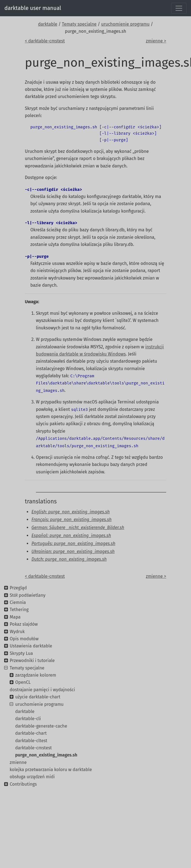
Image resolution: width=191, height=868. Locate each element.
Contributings (23, 784)
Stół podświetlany (27, 595)
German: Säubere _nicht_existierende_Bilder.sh (78, 527)
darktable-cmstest (34, 748)
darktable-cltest (31, 741)
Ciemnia (18, 602)
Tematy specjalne (79, 24)
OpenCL (23, 682)
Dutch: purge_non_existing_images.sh (69, 559)
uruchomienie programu (125, 24)
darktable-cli (28, 719)
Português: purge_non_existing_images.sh (73, 543)
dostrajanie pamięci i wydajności (42, 690)
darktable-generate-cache (41, 726)
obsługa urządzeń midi (32, 777)
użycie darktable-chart (38, 697)
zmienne (18, 762)
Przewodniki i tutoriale (32, 661)
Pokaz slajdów (24, 624)
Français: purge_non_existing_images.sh (71, 520)
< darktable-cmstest (45, 41)
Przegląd (18, 588)
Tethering (19, 610)
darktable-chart (31, 733)
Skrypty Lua (21, 653)
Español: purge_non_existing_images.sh (71, 535)
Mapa (15, 617)
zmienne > (156, 41)
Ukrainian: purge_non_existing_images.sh (73, 551)
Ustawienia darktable (31, 646)
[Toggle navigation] (179, 8)
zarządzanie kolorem (36, 675)
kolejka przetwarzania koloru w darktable (51, 770)
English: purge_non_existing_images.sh (71, 512)
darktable (48, 24)
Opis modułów (24, 639)
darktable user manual (33, 8)
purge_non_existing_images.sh (46, 755)
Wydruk (17, 632)
